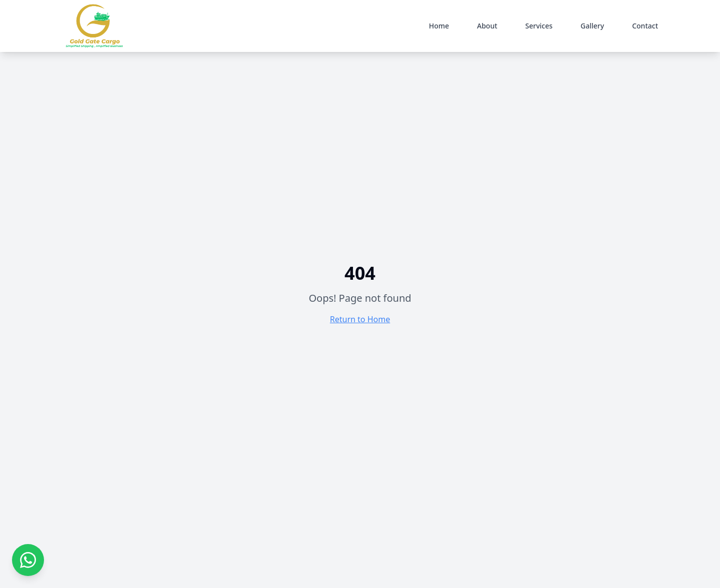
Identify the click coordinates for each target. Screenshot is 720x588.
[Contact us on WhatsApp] (28, 560)
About (487, 26)
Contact (645, 26)
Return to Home (360, 319)
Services (539, 26)
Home (439, 26)
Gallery (592, 26)
